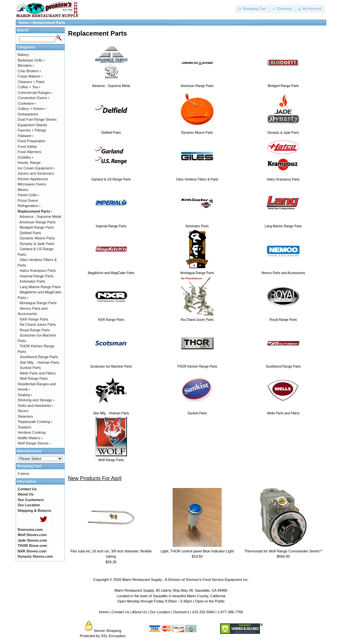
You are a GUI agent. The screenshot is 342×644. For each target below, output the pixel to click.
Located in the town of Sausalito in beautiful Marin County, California (171, 596)
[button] (252, 9)
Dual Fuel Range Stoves (37, 119)
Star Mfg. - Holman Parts (39, 362)
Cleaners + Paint (31, 82)
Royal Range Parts (35, 330)
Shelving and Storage (36, 400)
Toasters (25, 427)
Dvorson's (181, 612)
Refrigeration (29, 206)
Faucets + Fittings (32, 130)
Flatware (26, 136)
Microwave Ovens (32, 184)
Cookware (27, 103)
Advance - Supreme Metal (40, 217)
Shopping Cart (29, 466)
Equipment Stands (32, 125)
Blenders (26, 65)
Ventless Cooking (32, 432)
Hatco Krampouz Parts (38, 270)
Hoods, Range (29, 163)
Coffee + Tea (29, 87)
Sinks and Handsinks (35, 406)
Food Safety (27, 147)
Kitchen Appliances (33, 179)
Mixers (23, 190)
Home (24, 23)
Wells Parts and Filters (38, 373)
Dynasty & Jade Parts (37, 244)
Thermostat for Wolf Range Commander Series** (283, 551)
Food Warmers (29, 152)
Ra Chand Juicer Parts (38, 324)
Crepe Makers (30, 76)
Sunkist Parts (30, 368)
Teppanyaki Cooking (35, 422)
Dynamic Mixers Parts (37, 238)
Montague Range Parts (38, 303)
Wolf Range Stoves (34, 443)
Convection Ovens (34, 98)
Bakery (23, 55)
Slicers (23, 411)
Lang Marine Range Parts (40, 287)
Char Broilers (29, 71)
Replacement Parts (49, 23)
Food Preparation (32, 141)
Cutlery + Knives (32, 109)
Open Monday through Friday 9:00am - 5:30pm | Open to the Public (171, 601)
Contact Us (120, 612)
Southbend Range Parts (39, 357)
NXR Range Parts (34, 319)
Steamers (25, 416)
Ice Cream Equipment (36, 168)
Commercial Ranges (35, 93)
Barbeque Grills (31, 60)
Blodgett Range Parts (37, 227)
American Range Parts (38, 222)
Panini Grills (28, 195)
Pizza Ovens (28, 200)
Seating (25, 395)
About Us (139, 612)
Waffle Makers (30, 438)
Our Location (160, 612)
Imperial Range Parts (36, 276)
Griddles (26, 157)
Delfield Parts (30, 233)
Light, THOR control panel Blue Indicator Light (197, 551)
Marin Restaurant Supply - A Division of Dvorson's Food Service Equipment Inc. (186, 580)
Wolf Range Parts (34, 378)
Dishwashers (28, 114)
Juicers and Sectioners (36, 173)
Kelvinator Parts (32, 281)
